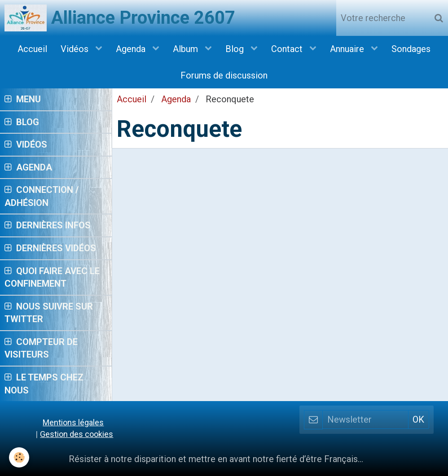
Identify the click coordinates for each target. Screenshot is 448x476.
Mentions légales (73, 422)
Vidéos (76, 49)
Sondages (411, 49)
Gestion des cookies (77, 434)
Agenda (132, 49)
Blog (236, 49)
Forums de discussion (224, 75)
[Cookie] (19, 457)
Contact (288, 49)
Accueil (32, 49)
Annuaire (348, 49)
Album (187, 49)
